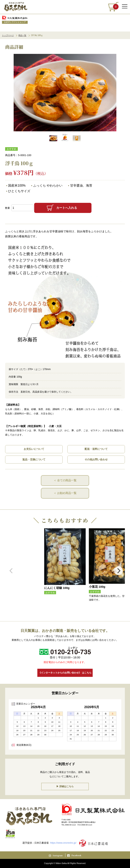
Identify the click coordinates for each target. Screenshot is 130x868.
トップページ (8, 35)
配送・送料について (96, 449)
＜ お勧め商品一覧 (65, 493)
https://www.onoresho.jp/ (63, 843)
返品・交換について (34, 459)
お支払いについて (34, 449)
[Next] (119, 571)
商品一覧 (22, 35)
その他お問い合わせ (96, 459)
